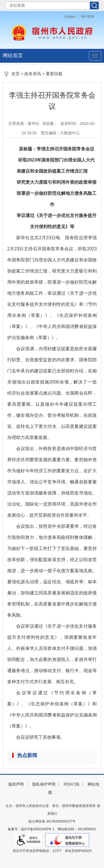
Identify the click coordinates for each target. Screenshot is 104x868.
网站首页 (13, 55)
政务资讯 (33, 74)
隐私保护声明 (44, 784)
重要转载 (54, 74)
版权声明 (16, 784)
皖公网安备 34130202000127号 (52, 821)
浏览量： (50, 123)
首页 (16, 74)
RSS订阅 (72, 784)
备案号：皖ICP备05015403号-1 (31, 829)
